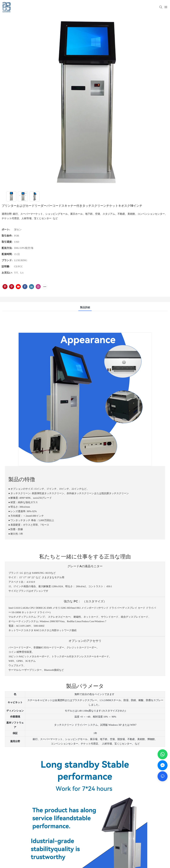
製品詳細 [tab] (85, 307)
